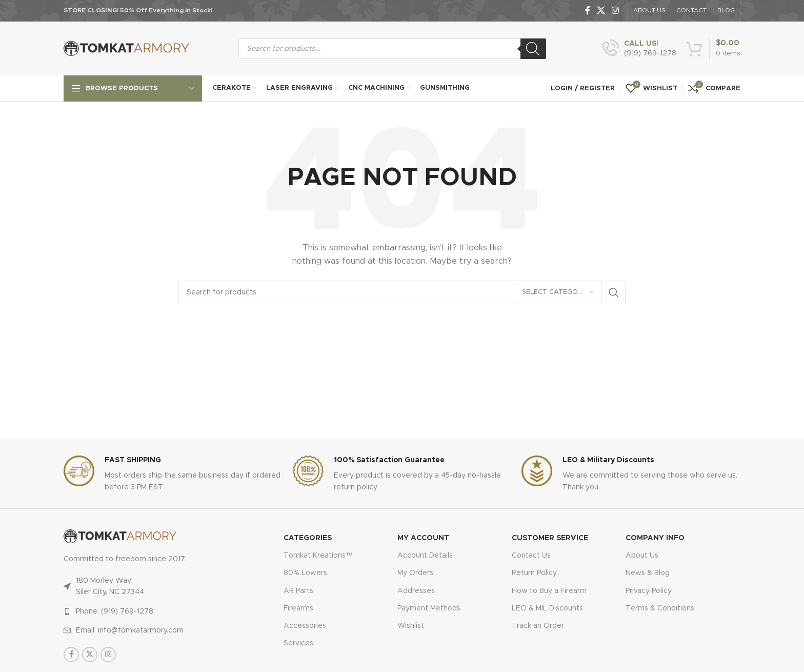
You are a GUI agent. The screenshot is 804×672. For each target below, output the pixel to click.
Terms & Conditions (660, 608)
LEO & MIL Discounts (547, 608)
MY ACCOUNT (423, 538)
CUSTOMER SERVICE (550, 538)
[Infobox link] (639, 49)
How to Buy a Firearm (549, 591)
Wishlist (411, 626)
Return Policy (534, 573)
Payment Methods (429, 608)
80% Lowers (305, 573)
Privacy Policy (649, 591)
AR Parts (298, 591)
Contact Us (531, 556)
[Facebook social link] (587, 11)
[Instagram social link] (616, 11)
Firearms (298, 608)
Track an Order (538, 626)
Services (298, 643)
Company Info (655, 538)
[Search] (533, 49)
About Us (642, 556)
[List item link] (152, 611)
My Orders (415, 573)
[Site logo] (126, 48)
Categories (308, 538)
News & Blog (648, 573)
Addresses (416, 591)
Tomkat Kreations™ (318, 556)
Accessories (305, 626)
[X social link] (601, 11)
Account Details (425, 556)
